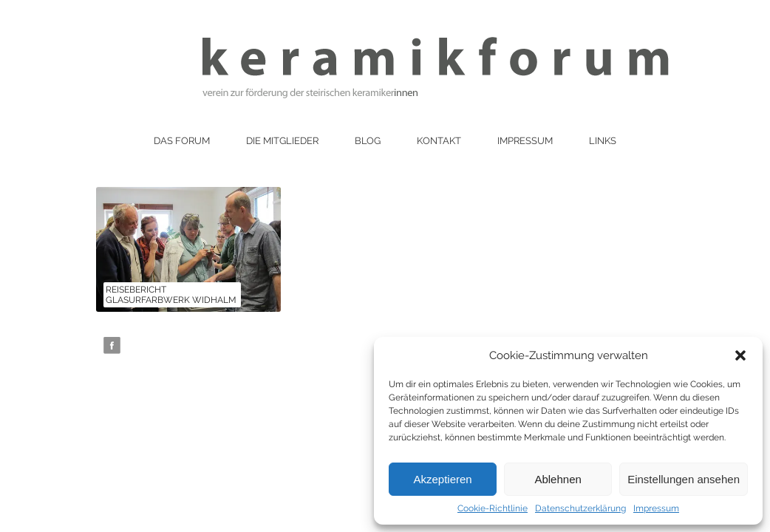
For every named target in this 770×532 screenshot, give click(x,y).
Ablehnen (558, 479)
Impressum (656, 508)
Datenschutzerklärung (580, 508)
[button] (740, 355)
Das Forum (182, 141)
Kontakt (439, 141)
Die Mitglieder (282, 141)
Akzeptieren (442, 479)
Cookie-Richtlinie (493, 508)
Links (603, 141)
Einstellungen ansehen (684, 479)
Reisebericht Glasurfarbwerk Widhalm (171, 295)
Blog (368, 141)
